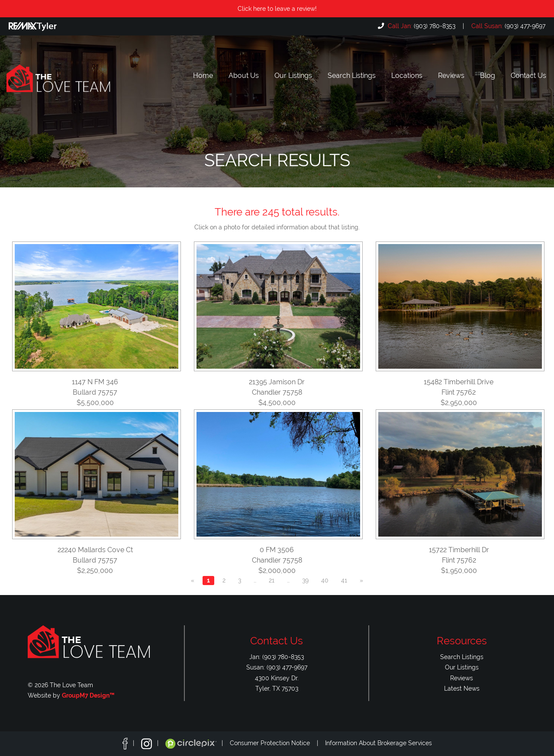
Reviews (451, 76)
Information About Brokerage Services (378, 743)
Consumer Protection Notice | (277, 743)
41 (344, 580)
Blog (488, 76)
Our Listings (293, 76)
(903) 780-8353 (421, 26)
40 (325, 580)
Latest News (462, 688)
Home (203, 76)
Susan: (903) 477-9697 (277, 667)
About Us (244, 76)
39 (305, 580)
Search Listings (352, 76)
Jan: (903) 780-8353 (277, 657)
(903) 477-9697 (507, 26)
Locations (407, 76)
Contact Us (528, 76)
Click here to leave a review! (277, 8)
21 (272, 580)
